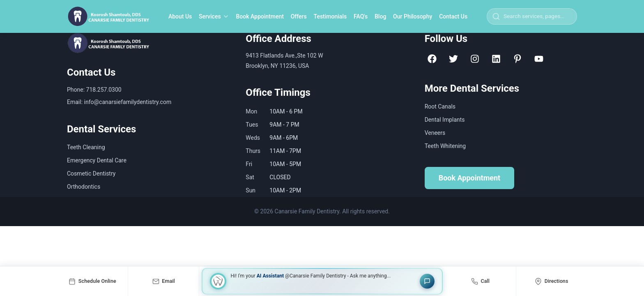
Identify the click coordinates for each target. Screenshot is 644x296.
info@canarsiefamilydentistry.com (128, 102)
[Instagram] (475, 59)
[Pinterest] (517, 59)
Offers (299, 16)
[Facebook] (432, 59)
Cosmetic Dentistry (91, 173)
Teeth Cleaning (86, 147)
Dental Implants (445, 120)
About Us (180, 16)
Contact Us (453, 16)
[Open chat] (427, 281)
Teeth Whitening (445, 146)
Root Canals (440, 106)
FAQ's (361, 16)
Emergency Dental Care (97, 160)
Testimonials (330, 16)
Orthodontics (84, 187)
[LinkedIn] (496, 59)
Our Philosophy (413, 16)
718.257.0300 (104, 90)
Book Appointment (260, 16)
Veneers (435, 133)
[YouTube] (539, 59)
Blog (380, 16)
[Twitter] (453, 59)
